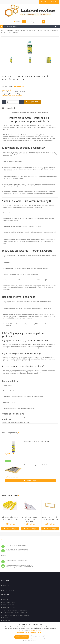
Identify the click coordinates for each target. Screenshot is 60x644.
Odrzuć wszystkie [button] (38, 637)
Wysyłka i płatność (9, 605)
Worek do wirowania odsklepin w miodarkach (30, 519)
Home (3, 31)
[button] (30, 633)
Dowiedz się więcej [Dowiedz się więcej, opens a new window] (36, 630)
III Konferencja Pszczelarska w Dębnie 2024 (16, 615)
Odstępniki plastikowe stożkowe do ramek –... (10, 519)
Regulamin (6, 600)
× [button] (58, 624)
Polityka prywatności (9, 602)
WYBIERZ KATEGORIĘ (11, 27)
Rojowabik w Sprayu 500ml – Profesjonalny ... (37, 441)
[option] (10, 516)
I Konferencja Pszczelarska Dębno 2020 (15, 610)
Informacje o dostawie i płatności (12, 96)
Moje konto (45, 2)
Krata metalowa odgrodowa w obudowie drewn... (38, 465)
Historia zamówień (8, 591)
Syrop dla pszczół (27, 31)
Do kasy (54, 2)
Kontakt (5, 618)
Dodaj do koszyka (33, 102)
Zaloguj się (6, 585)
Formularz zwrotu (9, 608)
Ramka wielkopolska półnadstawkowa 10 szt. (50, 519)
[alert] (30, 633)
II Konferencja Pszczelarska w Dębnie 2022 (16, 613)
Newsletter (6, 620)
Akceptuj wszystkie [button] (22, 637)
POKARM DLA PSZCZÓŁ (13, 31)
